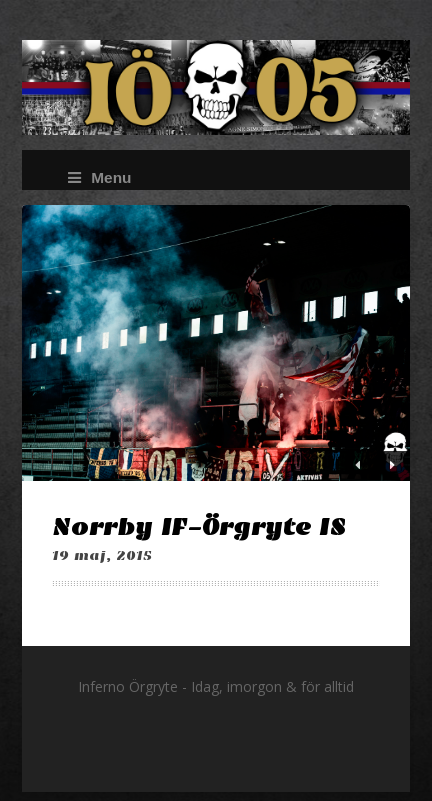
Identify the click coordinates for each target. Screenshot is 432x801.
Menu (99, 177)
